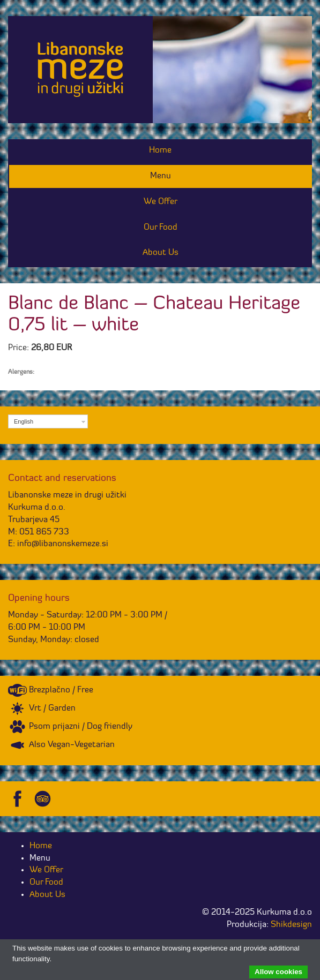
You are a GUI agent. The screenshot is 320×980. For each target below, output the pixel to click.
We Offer (161, 202)
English (24, 421)
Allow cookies (278, 972)
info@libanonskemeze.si (63, 544)
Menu (161, 176)
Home (160, 150)
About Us (161, 253)
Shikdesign (291, 925)
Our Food (161, 228)
